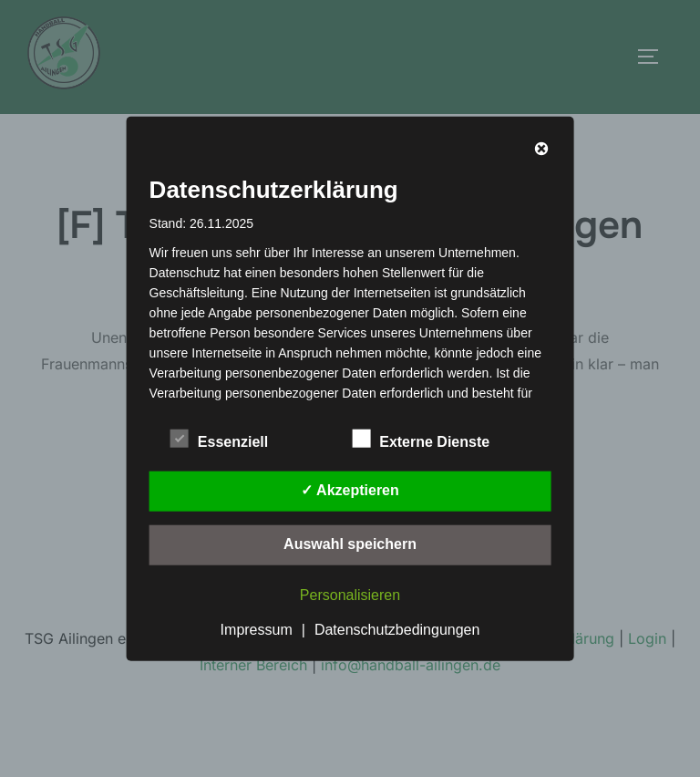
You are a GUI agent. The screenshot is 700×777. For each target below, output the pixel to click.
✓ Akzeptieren (350, 489)
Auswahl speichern (350, 543)
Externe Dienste (421, 438)
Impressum (257, 629)
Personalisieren (350, 594)
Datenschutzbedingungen (397, 629)
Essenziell (219, 438)
